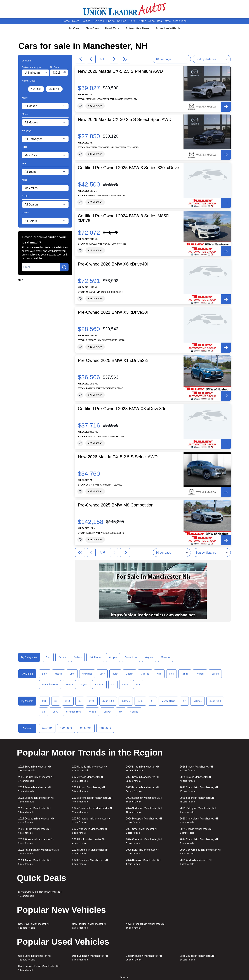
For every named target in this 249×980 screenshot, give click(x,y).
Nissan (69, 685)
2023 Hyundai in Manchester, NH (90, 852)
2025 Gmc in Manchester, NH (34, 810)
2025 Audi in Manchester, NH (196, 862)
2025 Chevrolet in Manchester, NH (91, 820)
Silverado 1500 (74, 712)
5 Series (198, 701)
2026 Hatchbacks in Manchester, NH (92, 800)
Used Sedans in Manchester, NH (90, 958)
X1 (152, 701)
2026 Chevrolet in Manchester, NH (199, 789)
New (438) (36, 89)
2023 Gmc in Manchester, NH (34, 831)
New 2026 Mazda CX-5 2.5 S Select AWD (118, 457)
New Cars (92, 28)
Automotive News (137, 28)
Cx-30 (140, 701)
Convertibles (131, 657)
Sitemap (125, 977)
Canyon (107, 712)
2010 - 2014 (105, 728)
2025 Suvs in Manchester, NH (196, 779)
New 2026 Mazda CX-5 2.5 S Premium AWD (120, 71)
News (76, 21)
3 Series (126, 701)
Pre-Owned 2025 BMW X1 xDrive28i (113, 360)
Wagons (149, 657)
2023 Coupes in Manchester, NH (90, 862)
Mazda (58, 674)
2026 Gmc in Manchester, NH (88, 779)
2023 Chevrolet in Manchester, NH (199, 820)
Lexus (125, 685)
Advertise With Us (168, 28)
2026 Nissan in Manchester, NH (143, 862)
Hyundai (200, 674)
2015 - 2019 (86, 728)
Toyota (84, 685)
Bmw (45, 674)
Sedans (78, 657)
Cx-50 (68, 701)
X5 (80, 701)
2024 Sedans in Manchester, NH (144, 810)
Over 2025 (47, 728)
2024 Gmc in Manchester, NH (142, 831)
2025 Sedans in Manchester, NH (36, 800)
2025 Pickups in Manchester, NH (198, 810)
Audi (159, 674)
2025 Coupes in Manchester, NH (36, 820)
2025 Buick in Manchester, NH (143, 852)
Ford (172, 674)
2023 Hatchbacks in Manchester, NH (38, 852)
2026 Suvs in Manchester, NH (35, 769)
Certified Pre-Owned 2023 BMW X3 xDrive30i (121, 409)
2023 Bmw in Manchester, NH (142, 789)
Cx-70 (56, 712)
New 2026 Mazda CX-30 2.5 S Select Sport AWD (125, 119)
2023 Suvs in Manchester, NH (88, 789)
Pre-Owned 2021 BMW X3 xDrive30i (113, 312)
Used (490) (54, 89)
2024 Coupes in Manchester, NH (144, 841)
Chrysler (99, 685)
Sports (111, 21)
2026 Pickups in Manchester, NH (36, 779)
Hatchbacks (95, 657)
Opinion (122, 21)
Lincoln (130, 674)
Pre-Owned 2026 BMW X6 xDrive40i (113, 264)
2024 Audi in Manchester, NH (34, 862)
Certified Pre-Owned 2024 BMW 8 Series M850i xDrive (124, 218)
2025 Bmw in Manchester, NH (142, 769)
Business (99, 21)
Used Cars (112, 28)
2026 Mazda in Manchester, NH (90, 769)
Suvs (48, 657)
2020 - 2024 (66, 728)
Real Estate (164, 21)
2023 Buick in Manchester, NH (89, 841)
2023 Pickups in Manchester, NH (36, 841)
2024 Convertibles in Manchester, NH (200, 852)
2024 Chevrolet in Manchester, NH (199, 841)
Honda (185, 674)
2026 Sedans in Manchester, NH (198, 800)
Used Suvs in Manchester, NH (35, 958)
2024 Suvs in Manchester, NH (35, 789)
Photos (142, 21)
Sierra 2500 (215, 701)
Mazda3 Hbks (168, 701)
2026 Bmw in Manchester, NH (196, 769)
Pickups (62, 657)
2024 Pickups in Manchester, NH (144, 820)
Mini (138, 685)
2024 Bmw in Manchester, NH (142, 779)
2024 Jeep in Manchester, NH (196, 831)
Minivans (166, 657)
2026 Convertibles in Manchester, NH (93, 810)
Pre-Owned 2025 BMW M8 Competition (116, 505)
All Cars (74, 28)
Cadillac (145, 674)
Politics (86, 21)
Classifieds (180, 21)
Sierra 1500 (108, 701)
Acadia (92, 712)
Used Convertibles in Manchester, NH (39, 968)
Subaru (215, 674)
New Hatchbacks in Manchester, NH (146, 926)
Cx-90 (92, 701)
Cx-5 (44, 701)
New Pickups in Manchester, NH (90, 926)
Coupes (113, 657)
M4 (121, 712)
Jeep (102, 674)
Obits (132, 21)
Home (66, 21)
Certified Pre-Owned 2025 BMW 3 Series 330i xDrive (128, 168)
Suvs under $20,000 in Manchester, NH (40, 894)
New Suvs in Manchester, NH (34, 926)
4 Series (134, 712)
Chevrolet (87, 674)
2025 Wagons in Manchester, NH (90, 831)
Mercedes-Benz (50, 685)
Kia (113, 685)
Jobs (152, 21)
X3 (56, 701)
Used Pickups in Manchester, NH (144, 958)
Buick (115, 674)
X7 (184, 701)
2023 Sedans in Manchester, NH (144, 800)
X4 (44, 712)
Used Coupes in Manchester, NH (198, 958)
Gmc (72, 674)
